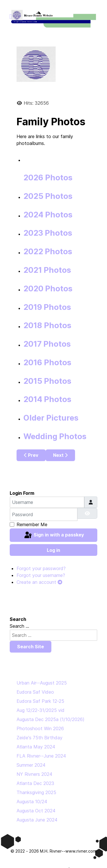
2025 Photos (48, 196)
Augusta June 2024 (37, 820)
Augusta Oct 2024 (36, 811)
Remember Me (32, 524)
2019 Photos (47, 307)
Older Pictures (51, 418)
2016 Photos (47, 363)
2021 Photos (47, 270)
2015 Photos (47, 381)
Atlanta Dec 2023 (35, 783)
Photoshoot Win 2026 (40, 728)
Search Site (31, 647)
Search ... (19, 626)
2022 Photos (48, 252)
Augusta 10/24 (32, 802)
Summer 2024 (31, 765)
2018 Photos (47, 325)
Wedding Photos (55, 436)
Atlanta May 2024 (36, 747)
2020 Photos (48, 289)
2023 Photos (48, 233)
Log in (53, 550)
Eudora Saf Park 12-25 (40, 701)
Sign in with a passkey (54, 535)
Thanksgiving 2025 (36, 792)
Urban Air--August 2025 (42, 683)
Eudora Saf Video (35, 692)
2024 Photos (48, 215)
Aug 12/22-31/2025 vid (41, 710)
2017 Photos (47, 344)
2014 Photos (47, 399)
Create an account (39, 582)
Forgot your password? (41, 568)
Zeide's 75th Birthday (40, 738)
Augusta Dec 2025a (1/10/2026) (51, 719)
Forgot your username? (41, 575)
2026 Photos (48, 178)
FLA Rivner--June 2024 (41, 756)
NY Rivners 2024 (34, 774)
